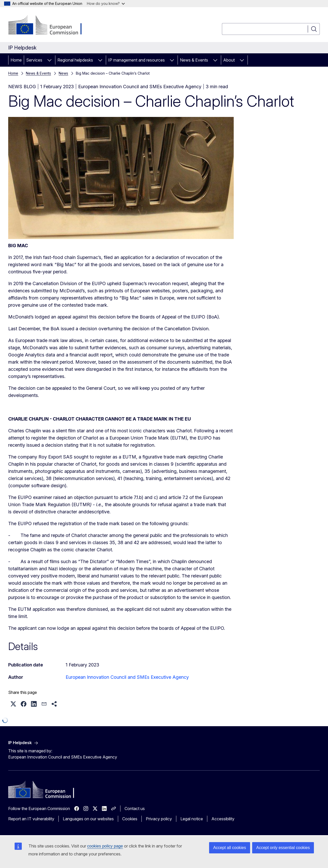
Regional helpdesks (75, 60)
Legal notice (192, 819)
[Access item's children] (49, 60)
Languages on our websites (88, 819)
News (63, 73)
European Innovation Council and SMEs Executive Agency (127, 677)
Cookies (130, 819)
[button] (13, 704)
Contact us (135, 809)
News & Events (194, 60)
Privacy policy (159, 819)
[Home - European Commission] (50, 26)
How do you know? (106, 3)
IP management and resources (136, 60)
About (229, 60)
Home (16, 60)
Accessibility (223, 819)
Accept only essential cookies (283, 848)
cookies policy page (105, 846)
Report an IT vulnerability (31, 819)
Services (34, 60)
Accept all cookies (230, 848)
